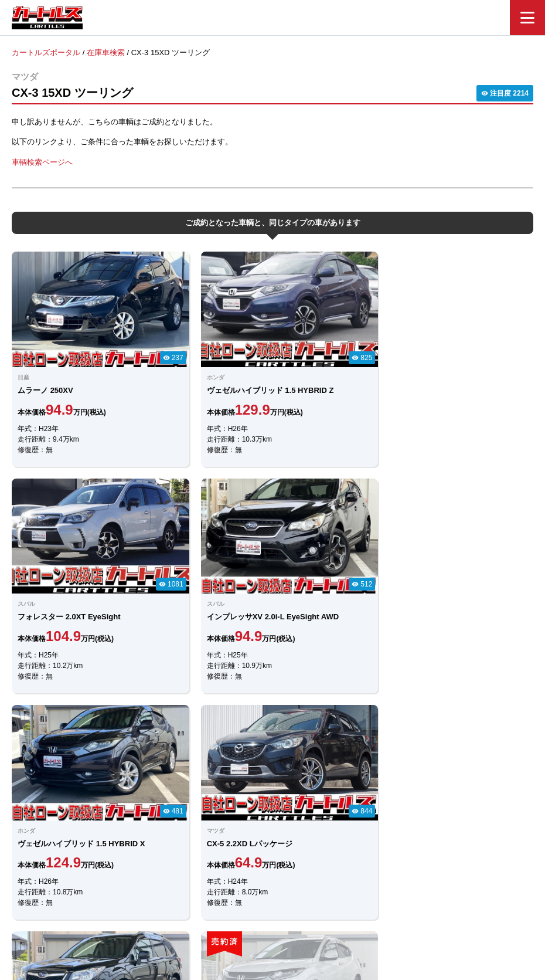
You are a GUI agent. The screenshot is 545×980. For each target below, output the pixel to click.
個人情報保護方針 (391, 913)
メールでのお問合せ (331, 786)
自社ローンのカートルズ (260, 913)
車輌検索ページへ (42, 162)
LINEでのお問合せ (213, 787)
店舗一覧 (331, 913)
